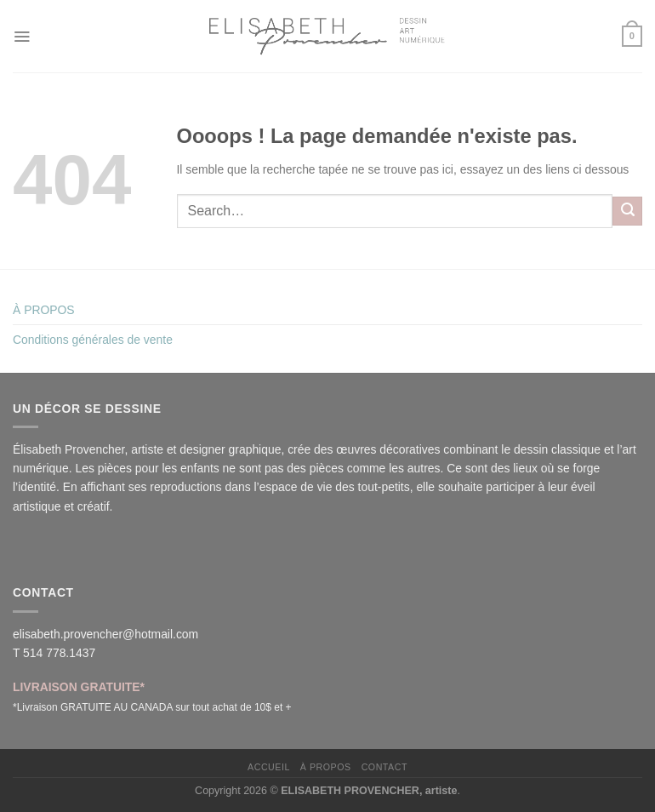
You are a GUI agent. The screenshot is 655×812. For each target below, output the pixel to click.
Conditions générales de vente (93, 340)
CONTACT (384, 767)
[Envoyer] (627, 211)
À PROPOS (44, 310)
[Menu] (22, 36)
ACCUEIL (269, 767)
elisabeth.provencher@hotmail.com (105, 634)
